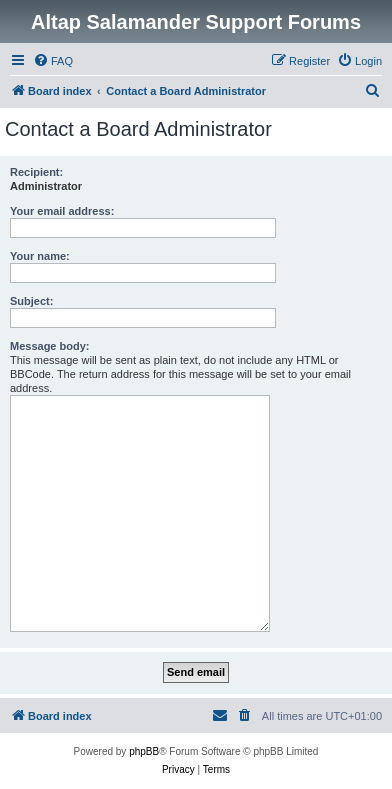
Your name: (40, 256)
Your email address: (62, 211)
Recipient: (36, 172)
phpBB (144, 751)
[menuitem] (53, 61)
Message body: (49, 346)
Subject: (31, 301)
